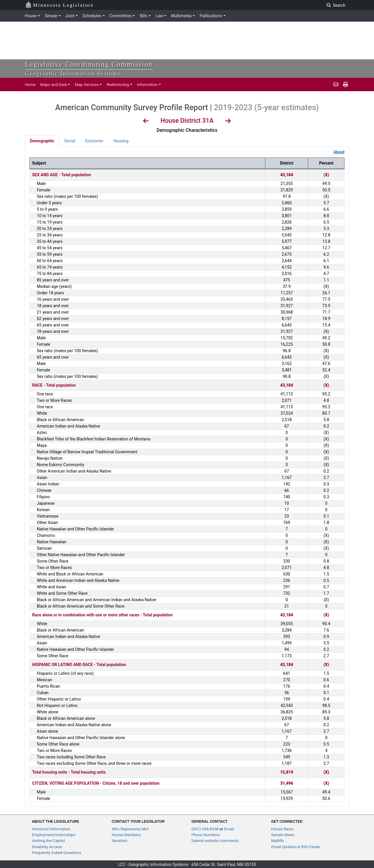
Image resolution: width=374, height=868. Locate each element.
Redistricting (118, 84)
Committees (121, 16)
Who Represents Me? (130, 829)
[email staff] (336, 84)
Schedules (92, 16)
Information (147, 84)
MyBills (278, 841)
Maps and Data (54, 84)
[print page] (345, 84)
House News (282, 829)
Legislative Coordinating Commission (89, 64)
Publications (211, 16)
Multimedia (181, 16)
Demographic (42, 141)
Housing (121, 141)
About (339, 152)
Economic (94, 141)
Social (70, 141)
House (31, 16)
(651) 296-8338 (205, 829)
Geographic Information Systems (73, 74)
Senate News (283, 835)
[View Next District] (228, 122)
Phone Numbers (206, 835)
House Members (126, 835)
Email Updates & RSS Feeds (296, 847)
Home (30, 84)
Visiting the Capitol (49, 841)
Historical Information (51, 829)
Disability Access (47, 847)
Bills (143, 16)
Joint (70, 16)
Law (159, 16)
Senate (51, 16)
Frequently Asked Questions (57, 853)
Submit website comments (215, 841)
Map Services (87, 84)
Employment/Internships (54, 835)
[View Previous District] (146, 122)
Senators (120, 841)
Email (229, 829)
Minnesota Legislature (59, 5)
